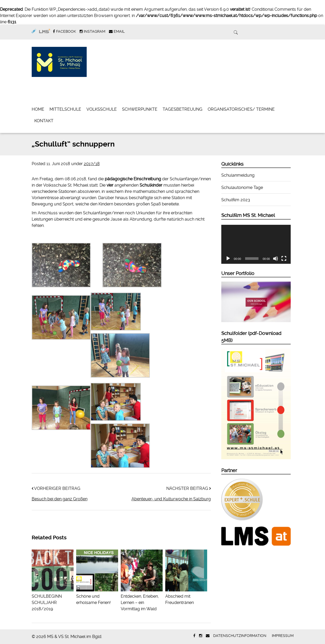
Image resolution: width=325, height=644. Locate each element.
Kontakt (44, 121)
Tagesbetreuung (183, 109)
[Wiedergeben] (228, 259)
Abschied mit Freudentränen (186, 596)
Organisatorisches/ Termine (241, 109)
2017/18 (92, 164)
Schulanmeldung (238, 175)
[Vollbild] (284, 259)
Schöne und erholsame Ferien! (97, 596)
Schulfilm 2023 (236, 200)
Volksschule (102, 109)
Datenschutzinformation (240, 636)
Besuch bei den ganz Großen (60, 499)
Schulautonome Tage (242, 187)
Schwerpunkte (140, 109)
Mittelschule (65, 109)
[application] (256, 244)
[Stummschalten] (276, 259)
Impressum (283, 636)
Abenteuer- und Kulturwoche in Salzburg (171, 499)
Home (38, 109)
